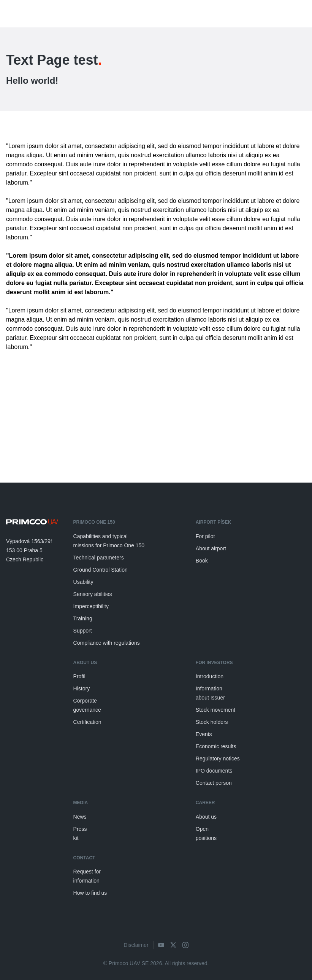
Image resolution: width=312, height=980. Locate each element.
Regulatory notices (218, 759)
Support (83, 631)
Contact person (214, 783)
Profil (79, 676)
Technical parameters (99, 558)
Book (202, 561)
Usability (83, 582)
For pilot (205, 536)
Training (83, 618)
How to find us (90, 893)
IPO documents (214, 771)
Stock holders (212, 722)
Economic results (216, 746)
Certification (87, 722)
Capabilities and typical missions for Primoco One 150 (109, 541)
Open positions (206, 833)
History (82, 688)
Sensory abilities (93, 594)
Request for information (87, 876)
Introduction (210, 676)
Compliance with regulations (107, 643)
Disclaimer (136, 945)
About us (206, 817)
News (80, 817)
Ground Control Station (101, 570)
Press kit (80, 833)
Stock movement (215, 710)
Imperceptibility (91, 606)
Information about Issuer (210, 693)
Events (204, 734)
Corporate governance (87, 705)
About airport (211, 548)
